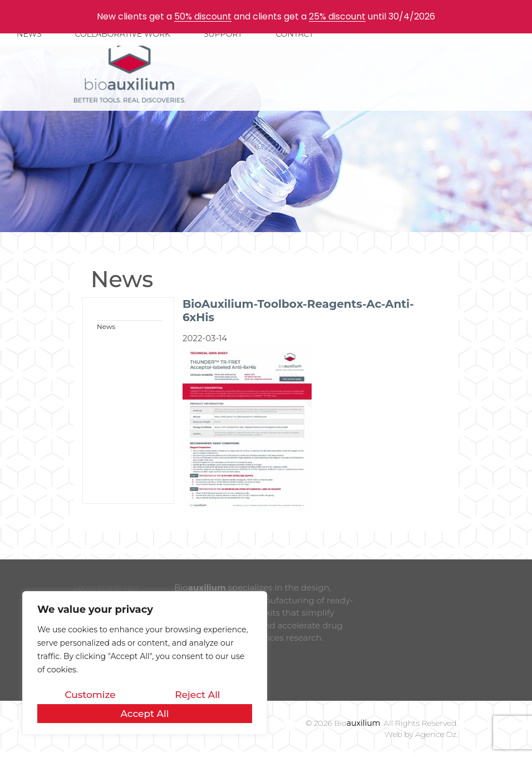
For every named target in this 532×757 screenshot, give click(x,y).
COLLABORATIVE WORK (123, 34)
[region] (145, 663)
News (106, 326)
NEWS (29, 34)
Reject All (197, 695)
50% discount (203, 16)
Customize (90, 695)
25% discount (337, 16)
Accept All (144, 714)
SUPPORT (223, 34)
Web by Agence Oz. (421, 734)
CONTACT (294, 34)
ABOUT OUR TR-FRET (107, 588)
